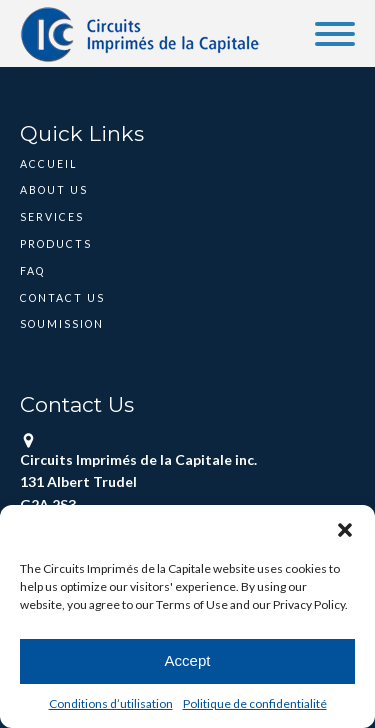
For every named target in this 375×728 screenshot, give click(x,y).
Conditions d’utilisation (111, 703)
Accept (188, 660)
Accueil (48, 164)
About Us (54, 190)
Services (52, 217)
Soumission (62, 324)
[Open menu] (335, 34)
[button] (345, 530)
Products (56, 244)
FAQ (32, 271)
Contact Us (62, 298)
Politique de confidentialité (255, 703)
